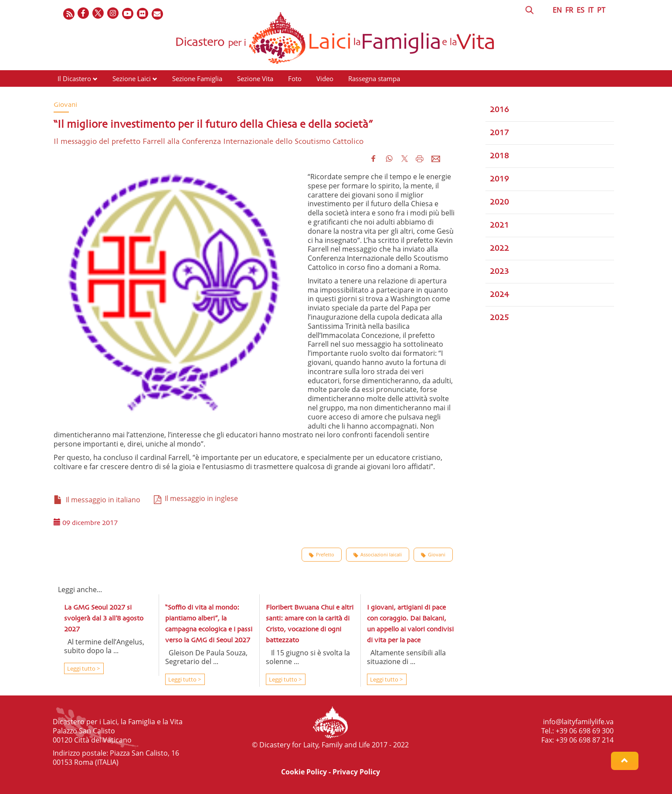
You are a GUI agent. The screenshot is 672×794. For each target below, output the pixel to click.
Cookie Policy (304, 772)
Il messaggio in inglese (196, 498)
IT (591, 10)
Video (325, 78)
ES (580, 10)
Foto (295, 78)
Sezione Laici (132, 78)
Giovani (433, 555)
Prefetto (322, 555)
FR (569, 10)
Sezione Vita (255, 78)
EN (557, 10)
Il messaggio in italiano (97, 500)
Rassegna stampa (374, 78)
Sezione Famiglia (197, 78)
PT (601, 10)
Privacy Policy (356, 772)
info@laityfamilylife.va (578, 722)
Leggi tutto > (83, 668)
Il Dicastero (74, 78)
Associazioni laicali (378, 555)
